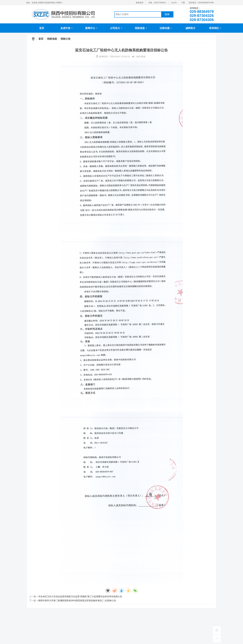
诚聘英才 (190, 28)
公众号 (174, 3)
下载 (183, 3)
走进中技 (66, 28)
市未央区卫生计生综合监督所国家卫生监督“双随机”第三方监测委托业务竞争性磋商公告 (80, 596)
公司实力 (116, 28)
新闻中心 (91, 28)
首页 (42, 28)
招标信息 (141, 28)
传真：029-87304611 (157, 3)
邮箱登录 (140, 3)
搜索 (167, 14)
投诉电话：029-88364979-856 (201, 3)
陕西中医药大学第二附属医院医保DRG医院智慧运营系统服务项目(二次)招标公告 (77, 600)
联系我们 (215, 28)
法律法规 (166, 28)
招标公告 (66, 39)
